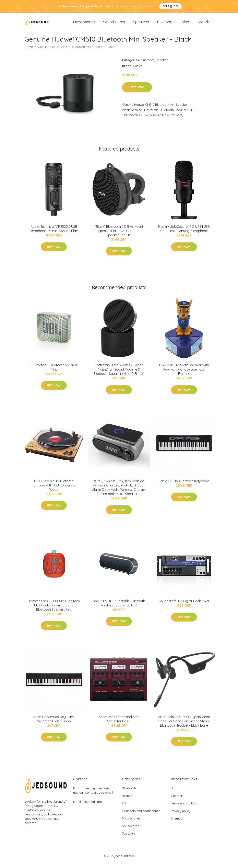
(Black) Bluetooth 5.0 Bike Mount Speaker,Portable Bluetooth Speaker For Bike (119, 236)
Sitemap (177, 823)
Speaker (162, 65)
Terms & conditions (184, 808)
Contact (176, 801)
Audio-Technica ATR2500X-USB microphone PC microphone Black (54, 234)
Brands (203, 24)
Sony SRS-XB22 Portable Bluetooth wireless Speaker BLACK (119, 608)
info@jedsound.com (87, 807)
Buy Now (137, 92)
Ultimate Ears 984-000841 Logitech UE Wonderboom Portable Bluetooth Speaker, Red (54, 610)
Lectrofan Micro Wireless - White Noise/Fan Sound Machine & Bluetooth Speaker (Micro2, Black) (119, 374)
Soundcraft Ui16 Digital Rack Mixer (184, 606)
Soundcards (131, 831)
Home (29, 52)
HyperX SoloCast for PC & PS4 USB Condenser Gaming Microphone (184, 234)
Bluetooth (165, 24)
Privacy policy (181, 816)
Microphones (84, 24)
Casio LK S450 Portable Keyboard (184, 486)
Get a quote (170, 6)
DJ (124, 808)
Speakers (141, 24)
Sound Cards (114, 24)
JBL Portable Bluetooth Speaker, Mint (54, 372)
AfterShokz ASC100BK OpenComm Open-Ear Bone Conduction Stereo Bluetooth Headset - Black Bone (184, 726)
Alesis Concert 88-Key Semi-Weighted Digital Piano (54, 724)
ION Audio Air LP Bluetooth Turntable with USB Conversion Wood (54, 490)
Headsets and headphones (141, 816)
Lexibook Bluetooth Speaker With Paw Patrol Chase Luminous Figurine (184, 374)
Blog (185, 24)
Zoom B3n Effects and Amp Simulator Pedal (119, 724)
